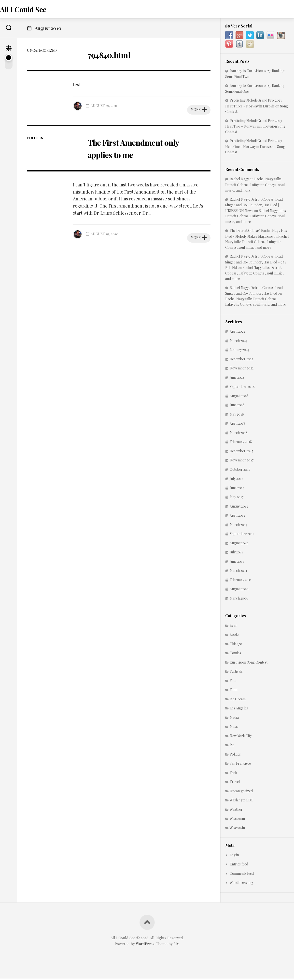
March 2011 (238, 572)
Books (234, 636)
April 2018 (238, 425)
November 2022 (242, 370)
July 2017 (236, 480)
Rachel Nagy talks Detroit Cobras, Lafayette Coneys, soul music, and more (255, 186)
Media (234, 719)
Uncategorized (42, 52)
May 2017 (237, 498)
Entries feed (239, 866)
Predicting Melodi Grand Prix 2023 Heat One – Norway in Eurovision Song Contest (255, 148)
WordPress (145, 945)
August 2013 (239, 508)
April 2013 (237, 517)
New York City (241, 737)
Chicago (236, 645)
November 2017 (242, 462)
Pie (232, 746)
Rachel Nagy (239, 180)
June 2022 (237, 379)
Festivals (236, 673)
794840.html (116, 55)
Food (234, 691)
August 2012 (239, 544)
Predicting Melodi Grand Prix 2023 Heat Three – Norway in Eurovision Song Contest (257, 107)
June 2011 (237, 563)
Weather (236, 811)
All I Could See (32, 10)
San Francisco (240, 765)
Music (234, 728)
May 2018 (237, 416)
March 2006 (239, 600)
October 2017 (240, 471)
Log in (234, 856)
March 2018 (239, 434)
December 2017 (241, 452)
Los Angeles (239, 710)
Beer (233, 627)
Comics (235, 654)
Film (233, 682)
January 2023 (239, 351)
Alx (176, 945)
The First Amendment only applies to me (138, 149)
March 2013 (238, 526)
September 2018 (242, 388)
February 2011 (241, 581)
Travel (235, 783)
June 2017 (237, 489)
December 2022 (241, 360)
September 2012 (242, 535)
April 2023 (237, 333)
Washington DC (241, 802)
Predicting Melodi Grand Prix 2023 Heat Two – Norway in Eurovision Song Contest (255, 128)
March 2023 (238, 342)
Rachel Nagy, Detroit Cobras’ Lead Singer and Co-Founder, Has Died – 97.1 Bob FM (256, 263)
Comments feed (242, 875)
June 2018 (237, 406)
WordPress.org (241, 884)
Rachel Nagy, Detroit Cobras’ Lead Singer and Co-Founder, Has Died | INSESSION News (254, 206)
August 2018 (239, 397)
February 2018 (241, 443)
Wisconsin (237, 820)
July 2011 (236, 554)
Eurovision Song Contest (249, 664)
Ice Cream (238, 700)
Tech (233, 774)
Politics (35, 139)
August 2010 (239, 590)
